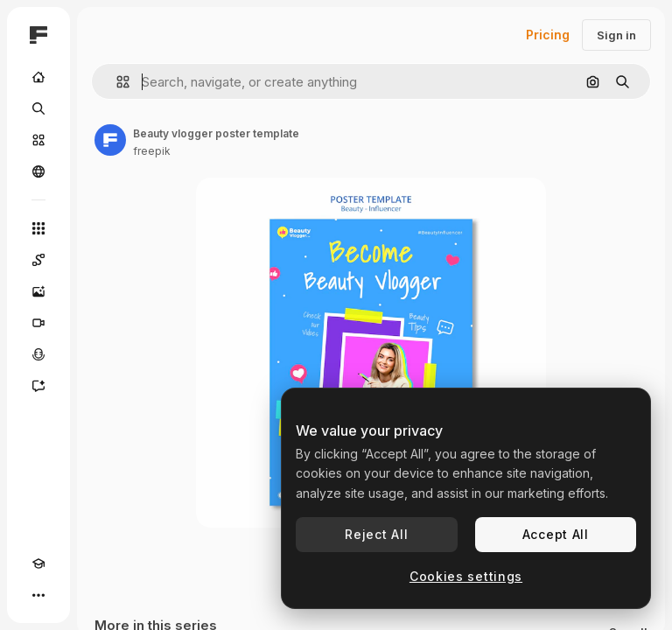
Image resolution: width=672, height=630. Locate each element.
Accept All (556, 534)
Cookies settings (466, 576)
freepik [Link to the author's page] (152, 151)
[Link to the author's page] (110, 140)
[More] (38, 595)
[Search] (38, 108)
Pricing (548, 35)
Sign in (616, 35)
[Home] (38, 77)
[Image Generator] (38, 291)
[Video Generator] (38, 323)
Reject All (376, 534)
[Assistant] (38, 386)
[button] (116, 82)
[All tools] (38, 228)
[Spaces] (38, 260)
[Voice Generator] (38, 354)
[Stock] (38, 140)
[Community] (38, 171)
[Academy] (38, 563)
